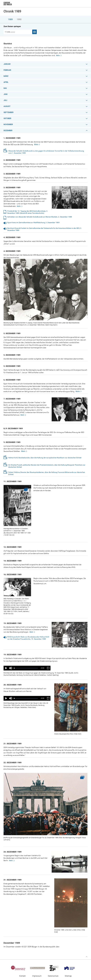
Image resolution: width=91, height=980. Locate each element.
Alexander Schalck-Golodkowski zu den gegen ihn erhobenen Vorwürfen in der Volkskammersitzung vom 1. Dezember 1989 (46, 152)
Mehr (58, 55)
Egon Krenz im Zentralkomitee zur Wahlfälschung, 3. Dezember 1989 (33, 223)
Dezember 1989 (12, 943)
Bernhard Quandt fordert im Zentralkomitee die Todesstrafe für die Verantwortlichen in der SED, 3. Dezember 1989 (44, 229)
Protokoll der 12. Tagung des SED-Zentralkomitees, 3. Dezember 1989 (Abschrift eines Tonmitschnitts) (28, 212)
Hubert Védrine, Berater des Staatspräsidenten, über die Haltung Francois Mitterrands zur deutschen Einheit (47, 473)
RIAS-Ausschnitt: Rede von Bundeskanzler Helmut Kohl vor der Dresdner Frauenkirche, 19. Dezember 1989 (28, 638)
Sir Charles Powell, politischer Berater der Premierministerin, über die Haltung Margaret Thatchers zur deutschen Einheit (47, 466)
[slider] (26, 668)
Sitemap (68, 976)
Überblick (8, 44)
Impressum (37, 976)
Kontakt (22, 976)
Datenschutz (53, 976)
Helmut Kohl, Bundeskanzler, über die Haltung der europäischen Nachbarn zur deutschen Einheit (45, 458)
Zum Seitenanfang (87, 957)
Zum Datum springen (12, 26)
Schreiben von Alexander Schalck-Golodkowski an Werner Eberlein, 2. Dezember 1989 (40, 217)
